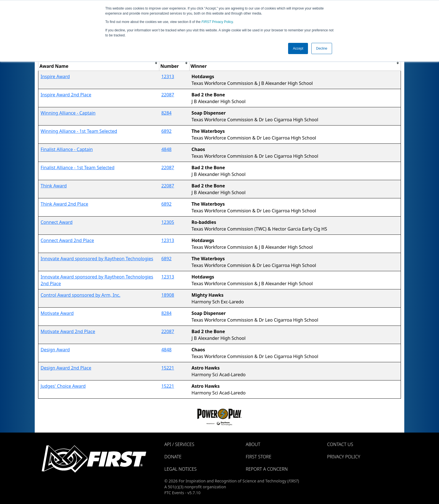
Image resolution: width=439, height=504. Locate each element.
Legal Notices (180, 469)
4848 (166, 149)
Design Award (55, 350)
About (253, 444)
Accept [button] (298, 48)
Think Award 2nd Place (64, 204)
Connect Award (57, 222)
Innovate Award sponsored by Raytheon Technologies (97, 259)
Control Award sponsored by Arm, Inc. (80, 295)
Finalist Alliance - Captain (67, 149)
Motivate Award (57, 313)
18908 (168, 295)
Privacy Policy (217, 22)
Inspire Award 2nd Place (66, 95)
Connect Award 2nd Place (67, 240)
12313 (168, 76)
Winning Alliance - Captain (68, 113)
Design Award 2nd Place (66, 368)
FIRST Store (259, 457)
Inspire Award (55, 76)
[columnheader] (99, 63)
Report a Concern (267, 469)
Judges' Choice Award (63, 386)
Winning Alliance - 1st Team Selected (79, 131)
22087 (168, 95)
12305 (168, 222)
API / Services (179, 444)
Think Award (54, 186)
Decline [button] (322, 48)
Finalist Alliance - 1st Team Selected (78, 168)
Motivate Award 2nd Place (68, 331)
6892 (166, 131)
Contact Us (340, 444)
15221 (168, 368)
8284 (166, 113)
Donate (173, 457)
